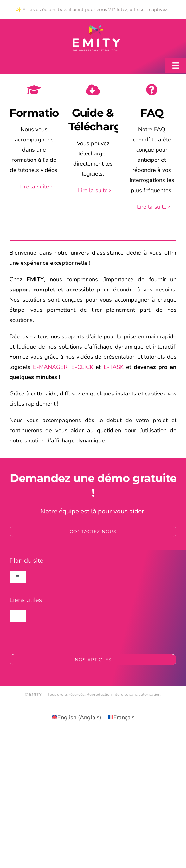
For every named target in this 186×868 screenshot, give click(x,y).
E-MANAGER (50, 367)
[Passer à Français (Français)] (121, 717)
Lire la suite (34, 186)
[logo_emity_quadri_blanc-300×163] (96, 28)
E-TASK (114, 367)
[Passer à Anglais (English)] (77, 717)
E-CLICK (82, 367)
